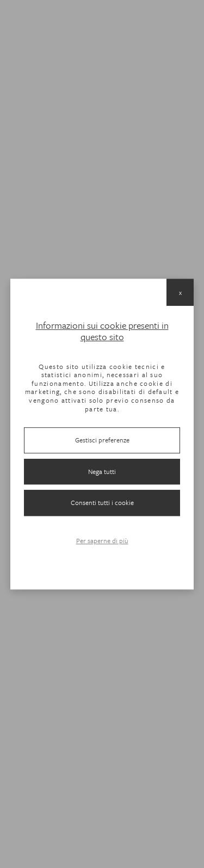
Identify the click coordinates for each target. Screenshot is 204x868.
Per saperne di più (102, 540)
